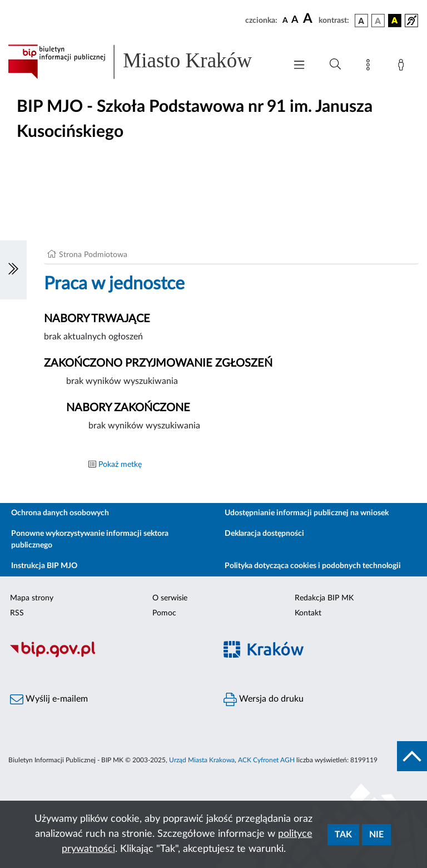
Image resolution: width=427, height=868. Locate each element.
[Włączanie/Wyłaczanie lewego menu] (13, 270)
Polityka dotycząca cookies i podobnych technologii (313, 566)
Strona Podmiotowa (93, 255)
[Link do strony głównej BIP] (141, 62)
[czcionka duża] (309, 19)
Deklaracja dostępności (264, 534)
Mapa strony (32, 598)
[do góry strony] (412, 756)
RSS (17, 613)
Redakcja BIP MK (324, 598)
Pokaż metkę (120, 465)
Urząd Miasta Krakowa (202, 760)
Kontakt (308, 613)
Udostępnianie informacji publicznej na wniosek (307, 513)
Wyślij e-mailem (49, 699)
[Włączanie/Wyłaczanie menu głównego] (299, 66)
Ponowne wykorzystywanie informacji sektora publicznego (90, 539)
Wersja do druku (264, 699)
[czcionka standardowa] (285, 20)
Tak (343, 835)
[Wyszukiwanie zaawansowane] (335, 65)
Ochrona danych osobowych (60, 513)
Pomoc (164, 613)
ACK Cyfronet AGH (266, 760)
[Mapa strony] (370, 67)
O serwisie (170, 598)
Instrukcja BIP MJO (44, 566)
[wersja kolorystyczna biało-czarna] (378, 21)
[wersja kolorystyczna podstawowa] (361, 21)
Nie (376, 835)
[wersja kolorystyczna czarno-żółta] (395, 21)
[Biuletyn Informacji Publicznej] (107, 655)
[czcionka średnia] (295, 20)
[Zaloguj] (403, 67)
